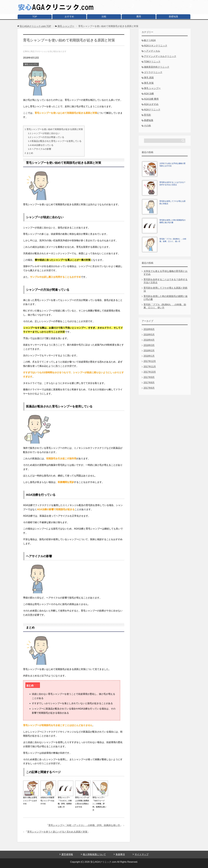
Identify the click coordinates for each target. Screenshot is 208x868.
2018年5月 (149, 335)
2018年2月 (149, 351)
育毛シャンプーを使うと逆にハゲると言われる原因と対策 (57, 832)
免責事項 (120, 854)
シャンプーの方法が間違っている (46, 137)
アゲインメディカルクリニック (160, 56)
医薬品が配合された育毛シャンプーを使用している (55, 141)
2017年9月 (149, 377)
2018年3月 (149, 345)
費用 (139, 17)
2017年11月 (150, 367)
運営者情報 (67, 854)
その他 (147, 126)
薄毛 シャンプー (31, 64)
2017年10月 (150, 372)
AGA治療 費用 (151, 99)
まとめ (29, 153)
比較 (104, 17)
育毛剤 (147, 115)
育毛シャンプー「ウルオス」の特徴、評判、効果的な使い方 (66, 801)
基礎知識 (173, 17)
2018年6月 (149, 329)
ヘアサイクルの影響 (40, 149)
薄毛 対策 (149, 83)
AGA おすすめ (151, 104)
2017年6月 (149, 388)
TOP (35, 17)
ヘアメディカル (152, 51)
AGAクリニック (152, 110)
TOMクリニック (152, 62)
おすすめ (69, 17)
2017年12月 (150, 361)
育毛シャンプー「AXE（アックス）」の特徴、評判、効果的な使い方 (84, 825)
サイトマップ (142, 854)
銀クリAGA (150, 40)
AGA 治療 (149, 94)
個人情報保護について (94, 854)
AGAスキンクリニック (156, 46)
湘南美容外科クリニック (157, 67)
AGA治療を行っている (41, 145)
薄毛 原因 (149, 78)
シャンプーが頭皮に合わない (44, 133)
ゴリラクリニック (153, 72)
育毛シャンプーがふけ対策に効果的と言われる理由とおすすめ (83, 801)
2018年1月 (149, 356)
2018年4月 (149, 340)
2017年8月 (149, 383)
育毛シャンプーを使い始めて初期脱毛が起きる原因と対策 (54, 129)
